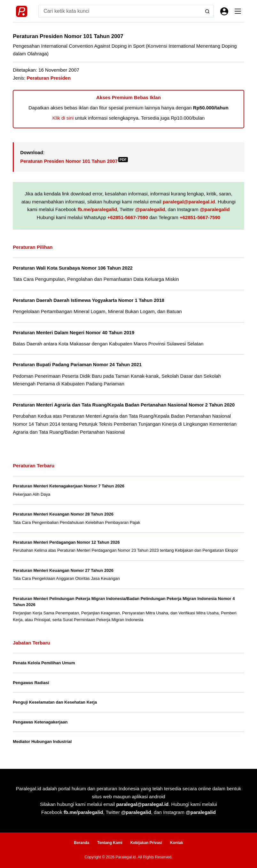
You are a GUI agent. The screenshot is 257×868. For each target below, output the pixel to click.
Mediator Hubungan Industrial (42, 742)
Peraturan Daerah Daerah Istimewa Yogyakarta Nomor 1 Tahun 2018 (89, 300)
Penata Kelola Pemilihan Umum (44, 663)
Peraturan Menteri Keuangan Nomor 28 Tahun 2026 (63, 514)
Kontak (177, 843)
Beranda (82, 843)
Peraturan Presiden (49, 78)
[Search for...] (120, 11)
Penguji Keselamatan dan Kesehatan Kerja (55, 702)
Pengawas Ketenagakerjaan (40, 722)
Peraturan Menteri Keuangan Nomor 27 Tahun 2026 (63, 570)
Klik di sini (63, 118)
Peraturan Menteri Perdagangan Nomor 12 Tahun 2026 (66, 542)
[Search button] (207, 11)
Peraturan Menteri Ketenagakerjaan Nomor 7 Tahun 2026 (69, 486)
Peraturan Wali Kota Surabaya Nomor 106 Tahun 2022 (73, 268)
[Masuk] (224, 11)
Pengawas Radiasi (31, 683)
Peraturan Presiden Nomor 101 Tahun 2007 (74, 161)
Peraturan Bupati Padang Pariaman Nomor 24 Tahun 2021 (77, 365)
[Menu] (238, 11)
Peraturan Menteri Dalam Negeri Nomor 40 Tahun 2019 (74, 333)
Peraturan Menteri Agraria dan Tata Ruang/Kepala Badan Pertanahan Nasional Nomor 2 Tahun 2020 (124, 405)
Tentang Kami (110, 843)
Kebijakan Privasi (146, 843)
